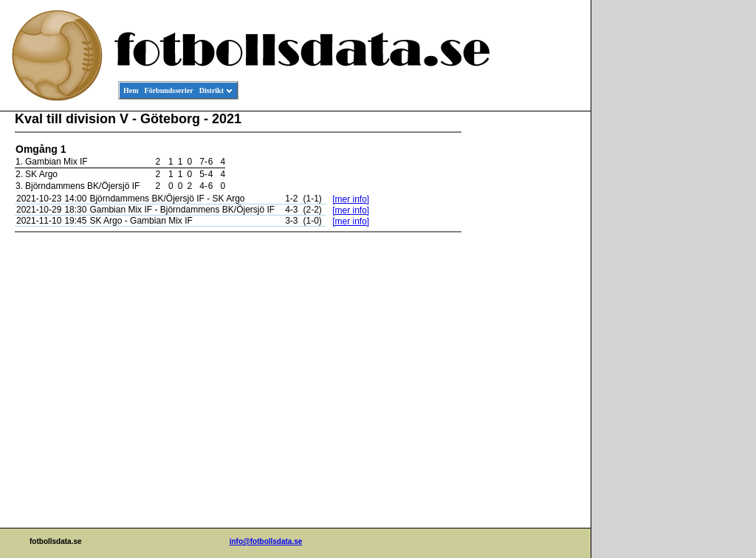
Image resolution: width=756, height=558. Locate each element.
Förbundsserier (169, 90)
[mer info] (351, 199)
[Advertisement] (524, 337)
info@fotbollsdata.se (266, 541)
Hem (131, 90)
